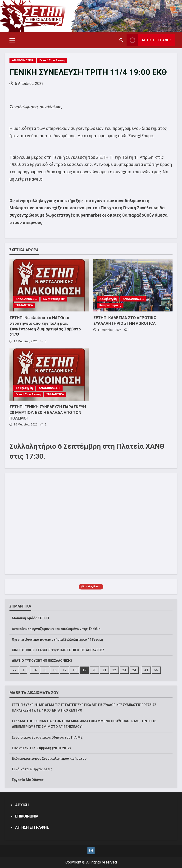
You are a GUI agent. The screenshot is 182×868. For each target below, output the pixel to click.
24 (134, 670)
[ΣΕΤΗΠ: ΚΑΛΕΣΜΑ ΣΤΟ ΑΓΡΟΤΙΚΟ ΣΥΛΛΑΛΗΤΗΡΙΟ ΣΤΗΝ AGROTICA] (133, 285)
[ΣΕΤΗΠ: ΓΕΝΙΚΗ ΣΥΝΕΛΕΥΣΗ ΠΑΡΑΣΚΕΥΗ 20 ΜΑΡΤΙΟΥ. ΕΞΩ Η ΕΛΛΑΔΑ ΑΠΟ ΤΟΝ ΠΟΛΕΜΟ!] (49, 375)
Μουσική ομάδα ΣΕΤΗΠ (30, 618)
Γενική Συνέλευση (52, 60)
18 (74, 670)
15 (45, 670)
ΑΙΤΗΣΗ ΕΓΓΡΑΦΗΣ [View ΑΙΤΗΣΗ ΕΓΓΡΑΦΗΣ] (149, 40)
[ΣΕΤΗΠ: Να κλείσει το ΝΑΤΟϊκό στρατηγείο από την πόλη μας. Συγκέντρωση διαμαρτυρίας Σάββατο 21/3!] (49, 285)
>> (156, 670)
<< (14, 670)
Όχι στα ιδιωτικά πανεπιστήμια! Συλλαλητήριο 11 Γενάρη (57, 640)
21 (104, 670)
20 (94, 670)
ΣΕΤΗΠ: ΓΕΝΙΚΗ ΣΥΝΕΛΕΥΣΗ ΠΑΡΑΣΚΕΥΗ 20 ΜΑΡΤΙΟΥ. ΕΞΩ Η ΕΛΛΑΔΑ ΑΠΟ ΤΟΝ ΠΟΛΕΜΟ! (48, 412)
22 (114, 670)
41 (146, 670)
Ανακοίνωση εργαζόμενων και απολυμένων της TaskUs (56, 629)
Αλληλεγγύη (108, 299)
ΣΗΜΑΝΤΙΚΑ (24, 305)
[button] (12, 40)
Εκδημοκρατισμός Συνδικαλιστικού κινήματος (49, 758)
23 (124, 670)
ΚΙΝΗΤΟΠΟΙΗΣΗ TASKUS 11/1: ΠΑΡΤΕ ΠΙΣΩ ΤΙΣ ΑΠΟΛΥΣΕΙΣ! (58, 650)
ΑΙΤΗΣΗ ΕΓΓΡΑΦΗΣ (32, 827)
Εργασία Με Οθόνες (28, 780)
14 (35, 670)
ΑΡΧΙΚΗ (22, 805)
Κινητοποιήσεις (54, 299)
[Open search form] (121, 40)
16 (55, 670)
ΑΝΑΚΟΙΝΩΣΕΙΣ (23, 60)
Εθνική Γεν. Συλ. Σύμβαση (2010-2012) (41, 748)
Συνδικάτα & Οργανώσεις (32, 769)
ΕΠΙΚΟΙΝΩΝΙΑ (27, 816)
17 (64, 670)
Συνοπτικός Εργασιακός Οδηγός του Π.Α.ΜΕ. (48, 737)
